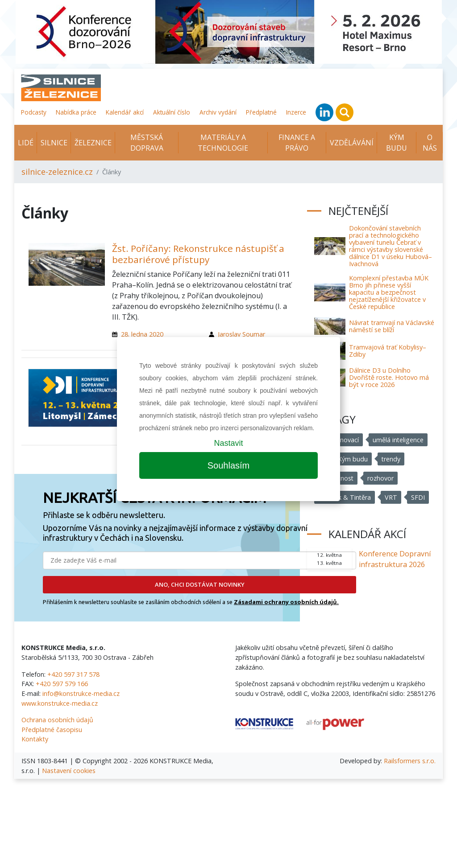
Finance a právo (297, 143)
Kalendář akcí (125, 112)
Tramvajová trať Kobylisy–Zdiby (388, 351)
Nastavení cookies (69, 771)
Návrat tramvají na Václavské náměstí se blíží (392, 326)
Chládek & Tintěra (345, 497)
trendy (391, 459)
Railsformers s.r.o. (410, 761)
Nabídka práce (76, 112)
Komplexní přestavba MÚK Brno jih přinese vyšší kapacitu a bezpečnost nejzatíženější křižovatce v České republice (389, 292)
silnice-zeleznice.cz (57, 172)
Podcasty (34, 112)
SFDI (418, 497)
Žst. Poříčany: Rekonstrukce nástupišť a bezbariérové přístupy (198, 254)
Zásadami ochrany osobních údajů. (286, 602)
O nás (430, 143)
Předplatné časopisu (52, 730)
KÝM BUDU (397, 143)
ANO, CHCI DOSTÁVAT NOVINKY (200, 584)
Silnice (54, 143)
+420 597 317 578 (73, 674)
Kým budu (353, 459)
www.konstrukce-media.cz (60, 703)
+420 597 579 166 (62, 684)
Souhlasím (229, 465)
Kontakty (35, 739)
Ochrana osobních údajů (57, 720)
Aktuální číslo (172, 112)
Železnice (93, 143)
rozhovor (381, 478)
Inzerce (296, 112)
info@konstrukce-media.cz (81, 693)
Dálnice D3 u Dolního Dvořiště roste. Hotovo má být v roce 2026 (389, 377)
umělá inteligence (398, 440)
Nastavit (228, 443)
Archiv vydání (218, 112)
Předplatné (261, 112)
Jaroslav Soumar (241, 334)
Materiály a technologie (223, 143)
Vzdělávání (352, 143)
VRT (391, 497)
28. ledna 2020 (142, 334)
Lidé (26, 143)
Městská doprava (147, 143)
